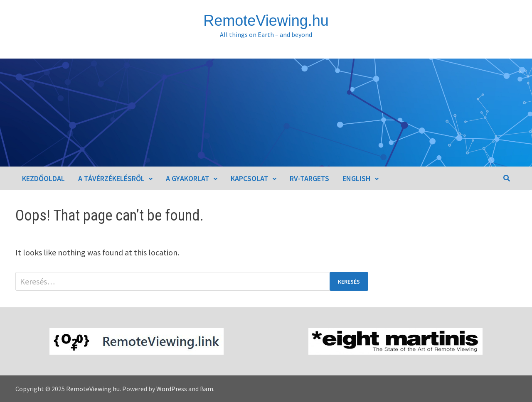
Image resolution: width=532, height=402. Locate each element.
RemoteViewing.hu (266, 21)
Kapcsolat (250, 178)
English (357, 178)
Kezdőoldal (43, 178)
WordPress (172, 389)
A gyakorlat (188, 178)
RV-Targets (309, 178)
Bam (207, 389)
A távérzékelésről (111, 178)
